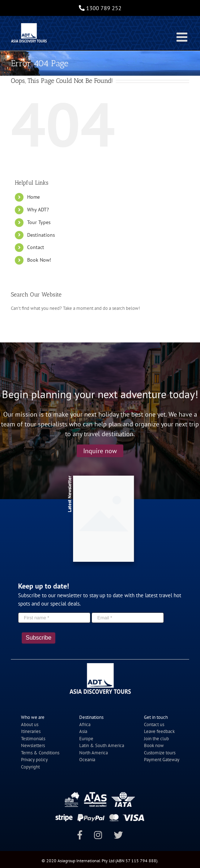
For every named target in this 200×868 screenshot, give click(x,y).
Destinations (41, 235)
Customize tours (160, 753)
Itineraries (31, 731)
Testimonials (33, 739)
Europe (86, 739)
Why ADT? (38, 210)
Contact (36, 247)
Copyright (30, 767)
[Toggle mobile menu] (183, 37)
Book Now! (39, 260)
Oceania (87, 760)
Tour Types (39, 222)
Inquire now (100, 451)
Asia (83, 731)
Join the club (156, 739)
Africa (85, 724)
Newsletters (33, 745)
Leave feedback (159, 731)
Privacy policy (34, 760)
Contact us (154, 724)
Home (33, 197)
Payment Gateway (162, 760)
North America (93, 753)
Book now (154, 745)
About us (30, 724)
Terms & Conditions (40, 753)
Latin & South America (102, 745)
